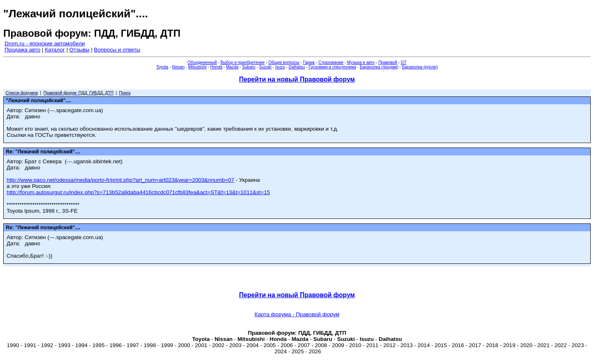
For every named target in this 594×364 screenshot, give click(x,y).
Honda (216, 67)
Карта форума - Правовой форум (297, 314)
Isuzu (280, 67)
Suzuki (265, 67)
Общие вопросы (284, 62)
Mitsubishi (197, 67)
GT (404, 62)
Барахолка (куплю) (420, 67)
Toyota (162, 67)
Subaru (249, 67)
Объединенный (202, 62)
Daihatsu (297, 67)
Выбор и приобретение (242, 62)
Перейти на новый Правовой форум (297, 79)
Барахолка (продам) (379, 67)
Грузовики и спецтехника (332, 67)
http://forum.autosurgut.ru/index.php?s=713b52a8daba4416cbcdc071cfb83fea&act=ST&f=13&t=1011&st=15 (138, 192)
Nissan (178, 67)
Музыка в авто (361, 62)
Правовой (388, 62)
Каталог (55, 50)
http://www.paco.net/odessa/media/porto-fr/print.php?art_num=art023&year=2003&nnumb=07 (120, 180)
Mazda (232, 67)
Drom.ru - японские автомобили (45, 43)
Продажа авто (22, 50)
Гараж (309, 62)
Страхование (331, 62)
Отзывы (79, 50)
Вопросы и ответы (117, 50)
